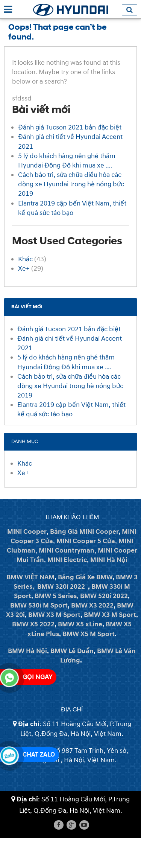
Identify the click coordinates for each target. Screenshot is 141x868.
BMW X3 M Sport (54, 615)
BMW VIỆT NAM (30, 577)
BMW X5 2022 (33, 624)
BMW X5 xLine (80, 624)
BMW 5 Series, (57, 596)
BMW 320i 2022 (61, 587)
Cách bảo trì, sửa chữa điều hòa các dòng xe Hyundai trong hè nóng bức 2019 (71, 184)
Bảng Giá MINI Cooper (84, 532)
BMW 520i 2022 (104, 596)
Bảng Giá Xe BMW (85, 577)
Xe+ (24, 269)
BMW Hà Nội (27, 651)
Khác (25, 259)
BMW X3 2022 (92, 605)
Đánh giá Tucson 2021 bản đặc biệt (70, 127)
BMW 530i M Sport (39, 605)
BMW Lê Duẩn (72, 651)
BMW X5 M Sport (89, 634)
